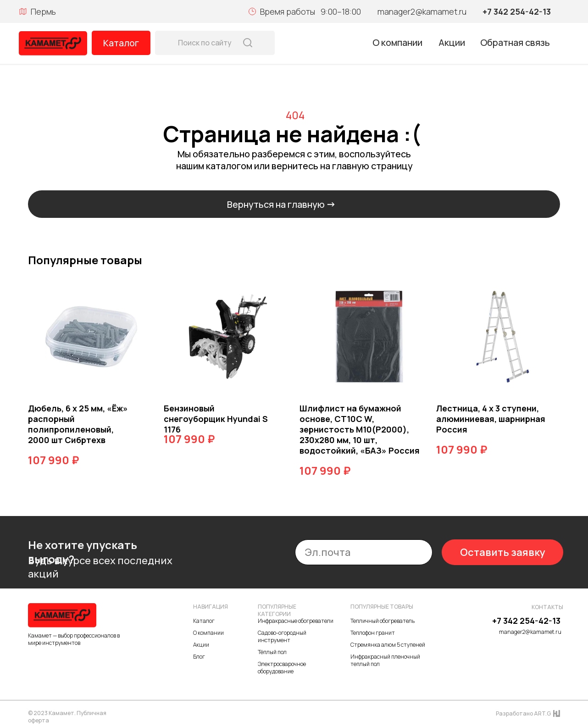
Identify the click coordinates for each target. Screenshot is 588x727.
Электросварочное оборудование (282, 668)
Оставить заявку (503, 552)
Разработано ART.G (523, 713)
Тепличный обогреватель (383, 621)
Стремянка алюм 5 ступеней (388, 645)
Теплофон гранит (373, 633)
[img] (53, 43)
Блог (199, 657)
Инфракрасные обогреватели (296, 621)
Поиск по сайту (205, 43)
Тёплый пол (272, 652)
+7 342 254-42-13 (517, 11)
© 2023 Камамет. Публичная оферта (67, 717)
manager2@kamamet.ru (422, 11)
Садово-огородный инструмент (282, 636)
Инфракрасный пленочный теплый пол (385, 660)
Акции (452, 42)
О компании (397, 42)
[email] (364, 552)
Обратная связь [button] (515, 42)
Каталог (121, 43)
